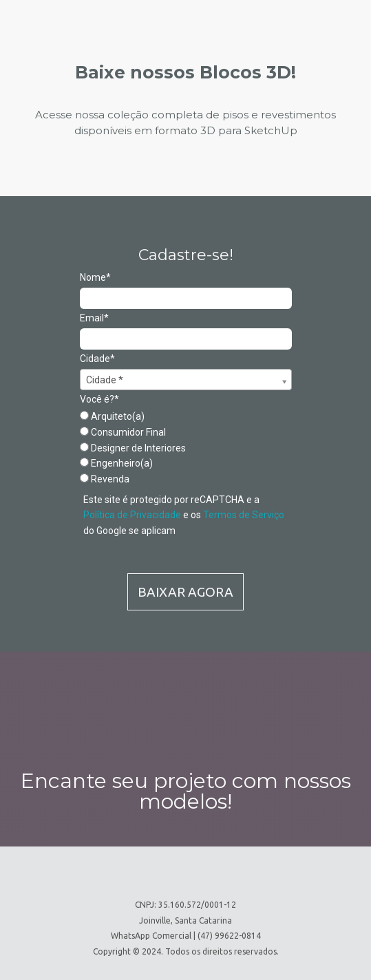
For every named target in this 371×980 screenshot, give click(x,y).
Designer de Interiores (133, 448)
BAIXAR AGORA (185, 592)
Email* (94, 318)
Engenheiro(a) (116, 463)
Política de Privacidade (132, 515)
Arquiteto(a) (112, 416)
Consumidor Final (123, 432)
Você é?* (99, 399)
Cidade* (97, 359)
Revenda (105, 479)
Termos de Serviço (244, 515)
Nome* (95, 277)
